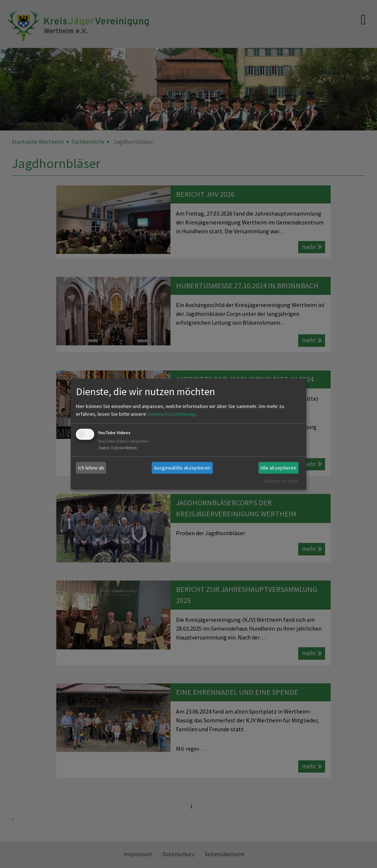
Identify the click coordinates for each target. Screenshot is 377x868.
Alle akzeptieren (278, 468)
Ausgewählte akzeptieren (182, 468)
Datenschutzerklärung (172, 414)
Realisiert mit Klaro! (281, 481)
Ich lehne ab (91, 468)
